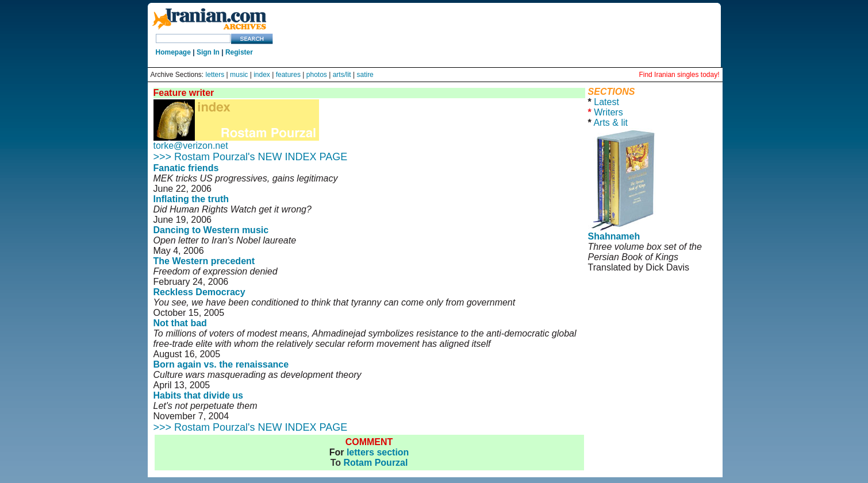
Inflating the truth (191, 199)
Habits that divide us (198, 395)
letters (215, 75)
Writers (608, 112)
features (288, 75)
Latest (606, 102)
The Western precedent (204, 261)
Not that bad (180, 323)
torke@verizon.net (191, 146)
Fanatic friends (186, 168)
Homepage (173, 52)
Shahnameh (614, 236)
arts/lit (342, 75)
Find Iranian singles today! (679, 75)
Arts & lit (610, 123)
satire (365, 75)
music (239, 75)
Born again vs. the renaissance (221, 364)
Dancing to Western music (211, 230)
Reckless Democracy (199, 292)
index (262, 75)
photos (317, 75)
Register (239, 52)
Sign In (208, 52)
